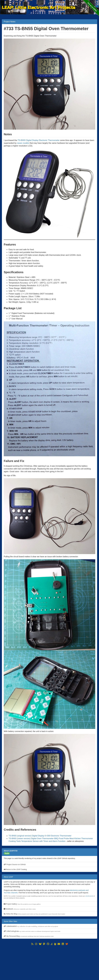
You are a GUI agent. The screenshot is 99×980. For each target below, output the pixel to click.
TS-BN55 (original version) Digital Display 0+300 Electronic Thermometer (40, 836)
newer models (23, 143)
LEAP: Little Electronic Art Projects (39, 7)
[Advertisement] (49, 963)
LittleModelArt (89, 896)
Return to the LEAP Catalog (15, 869)
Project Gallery (22, 904)
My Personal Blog (29, 936)
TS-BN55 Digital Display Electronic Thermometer (38, 140)
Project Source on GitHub (15, 864)
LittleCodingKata (32, 931)
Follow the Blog (34, 914)
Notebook (20, 909)
